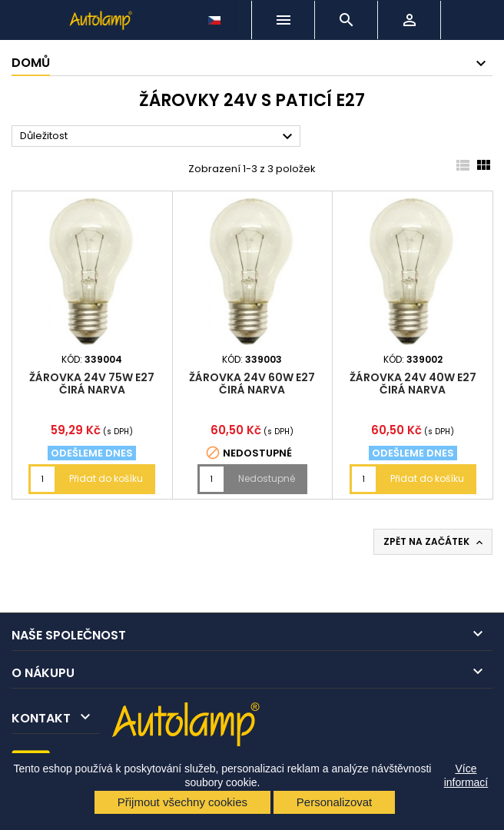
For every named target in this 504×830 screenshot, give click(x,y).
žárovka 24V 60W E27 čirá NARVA (252, 383)
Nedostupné (267, 478)
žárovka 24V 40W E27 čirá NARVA (413, 383)
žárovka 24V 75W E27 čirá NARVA (92, 383)
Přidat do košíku (106, 478)
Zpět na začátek (434, 542)
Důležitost (158, 137)
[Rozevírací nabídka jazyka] (216, 16)
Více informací (466, 775)
